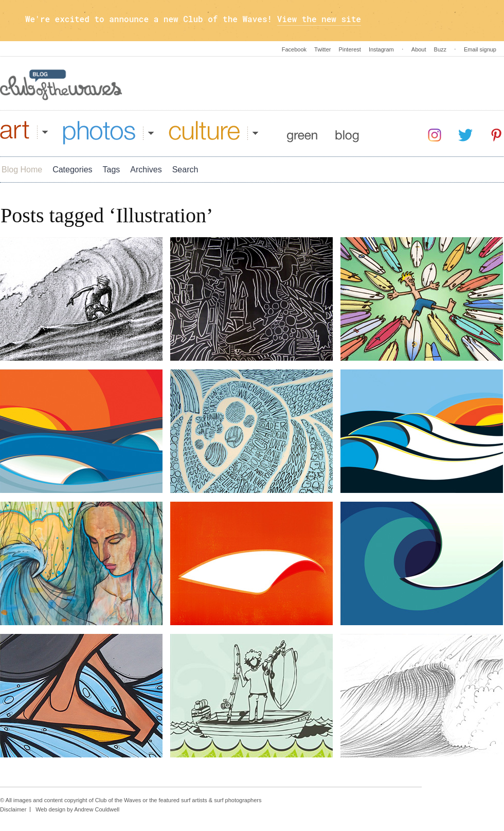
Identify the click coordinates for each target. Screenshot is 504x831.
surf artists (194, 800)
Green (302, 133)
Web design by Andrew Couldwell (77, 809)
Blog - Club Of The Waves (61, 85)
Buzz (440, 49)
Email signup (480, 49)
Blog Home (22, 170)
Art (24, 133)
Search (185, 170)
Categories (72, 170)
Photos (109, 133)
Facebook (294, 49)
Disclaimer (13, 809)
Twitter (322, 49)
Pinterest (349, 49)
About (419, 49)
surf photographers (238, 800)
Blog (347, 133)
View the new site (319, 19)
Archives (146, 170)
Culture (213, 133)
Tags (112, 170)
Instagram (381, 49)
